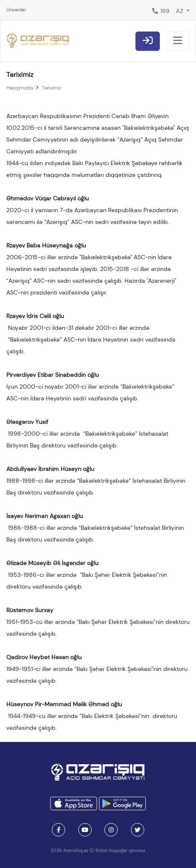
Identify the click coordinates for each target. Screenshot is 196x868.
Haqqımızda (19, 88)
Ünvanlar (16, 10)
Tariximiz (51, 88)
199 (160, 11)
